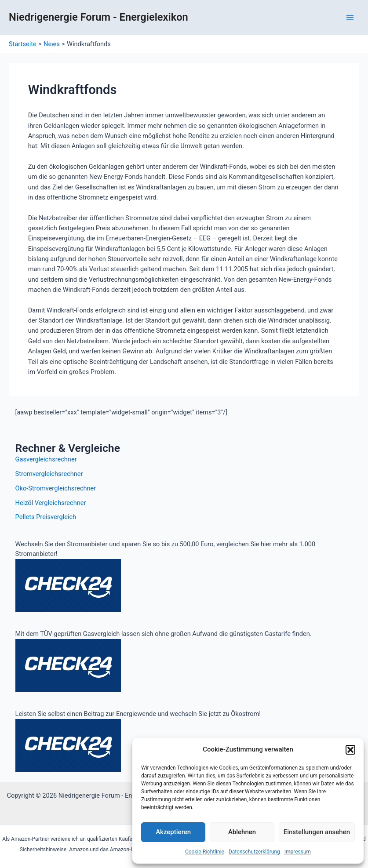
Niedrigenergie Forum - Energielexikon (98, 17)
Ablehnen (242, 832)
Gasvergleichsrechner (46, 459)
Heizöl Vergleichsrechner (51, 503)
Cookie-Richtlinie (205, 852)
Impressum (298, 852)
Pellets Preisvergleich (46, 517)
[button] (350, 750)
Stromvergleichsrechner (49, 474)
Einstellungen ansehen (317, 832)
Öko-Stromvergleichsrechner (56, 488)
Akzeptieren (173, 832)
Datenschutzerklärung (254, 852)
